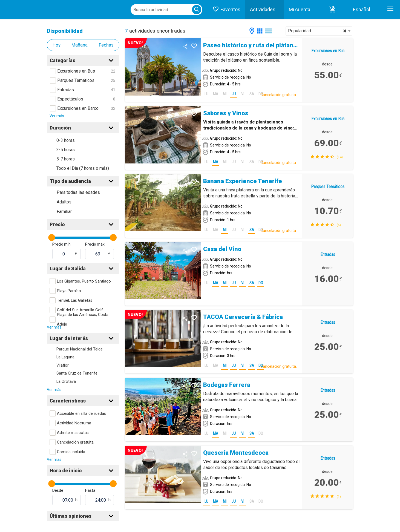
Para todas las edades (78, 192)
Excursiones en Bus (76, 71)
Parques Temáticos (76, 80)
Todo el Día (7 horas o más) (83, 168)
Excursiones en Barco (78, 108)
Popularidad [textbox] (317, 31)
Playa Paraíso (69, 291)
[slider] (52, 238)
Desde (58, 490)
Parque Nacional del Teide (80, 349)
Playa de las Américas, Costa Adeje (83, 320)
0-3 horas (66, 140)
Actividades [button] (263, 9)
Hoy (57, 45)
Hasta (90, 490)
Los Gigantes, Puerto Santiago (84, 281)
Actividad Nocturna (74, 423)
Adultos (64, 202)
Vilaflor (63, 365)
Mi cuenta (300, 9)
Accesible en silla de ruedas (81, 414)
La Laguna (65, 357)
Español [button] (362, 9)
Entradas (66, 90)
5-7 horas (66, 159)
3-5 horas (66, 150)
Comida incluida (71, 452)
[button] (332, 10)
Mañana (80, 45)
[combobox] (319, 31)
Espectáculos (70, 99)
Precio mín (61, 244)
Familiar (64, 212)
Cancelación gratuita (75, 442)
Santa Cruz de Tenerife (77, 373)
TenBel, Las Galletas (75, 300)
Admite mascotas (73, 433)
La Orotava (66, 382)
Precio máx (95, 244)
